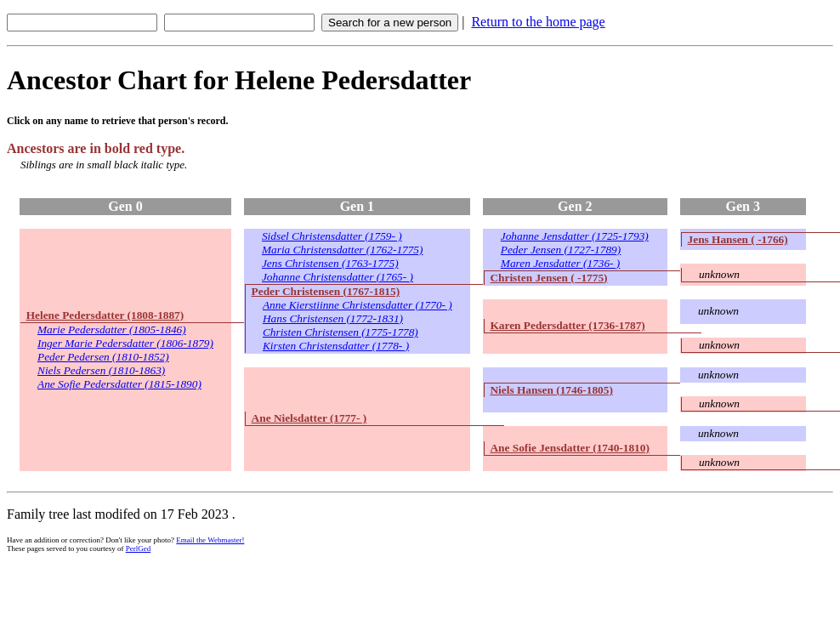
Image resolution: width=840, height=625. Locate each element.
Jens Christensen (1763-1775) (330, 263)
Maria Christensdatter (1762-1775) (343, 250)
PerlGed (139, 548)
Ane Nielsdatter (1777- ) (309, 418)
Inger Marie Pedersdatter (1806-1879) (125, 343)
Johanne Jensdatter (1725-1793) (575, 236)
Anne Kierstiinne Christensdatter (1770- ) (358, 305)
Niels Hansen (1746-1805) (551, 390)
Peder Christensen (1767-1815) (326, 291)
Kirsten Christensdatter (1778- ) (336, 346)
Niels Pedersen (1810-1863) (101, 370)
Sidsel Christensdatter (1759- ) (332, 236)
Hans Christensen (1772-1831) (333, 318)
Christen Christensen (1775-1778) (341, 332)
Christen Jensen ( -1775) (548, 278)
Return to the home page (538, 22)
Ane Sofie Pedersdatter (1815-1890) (119, 384)
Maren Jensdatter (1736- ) (561, 263)
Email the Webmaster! (210, 540)
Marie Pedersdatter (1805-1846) (112, 330)
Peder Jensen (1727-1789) (561, 250)
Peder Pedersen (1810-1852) (103, 357)
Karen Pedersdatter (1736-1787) (567, 325)
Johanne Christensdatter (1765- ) (338, 277)
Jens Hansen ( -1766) (738, 239)
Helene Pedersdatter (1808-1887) (105, 315)
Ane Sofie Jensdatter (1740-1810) (569, 448)
